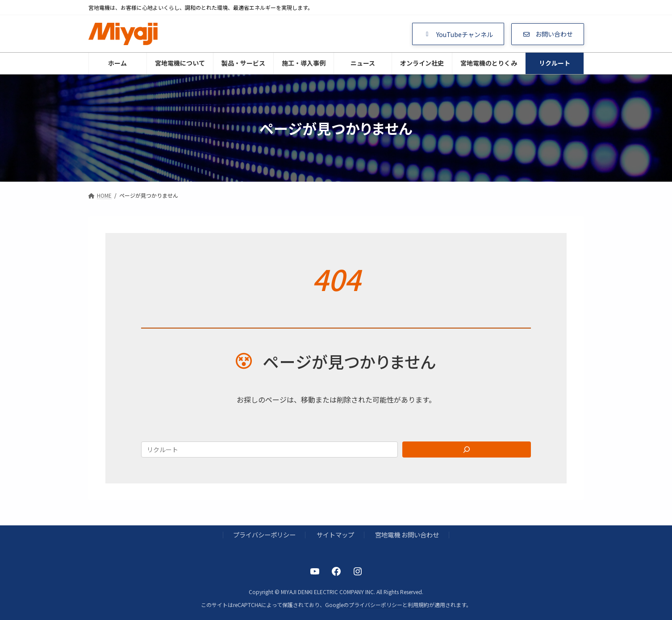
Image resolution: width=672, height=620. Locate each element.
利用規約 (418, 605)
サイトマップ (335, 535)
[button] (458, 34)
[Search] (467, 449)
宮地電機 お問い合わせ (407, 535)
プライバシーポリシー (264, 535)
